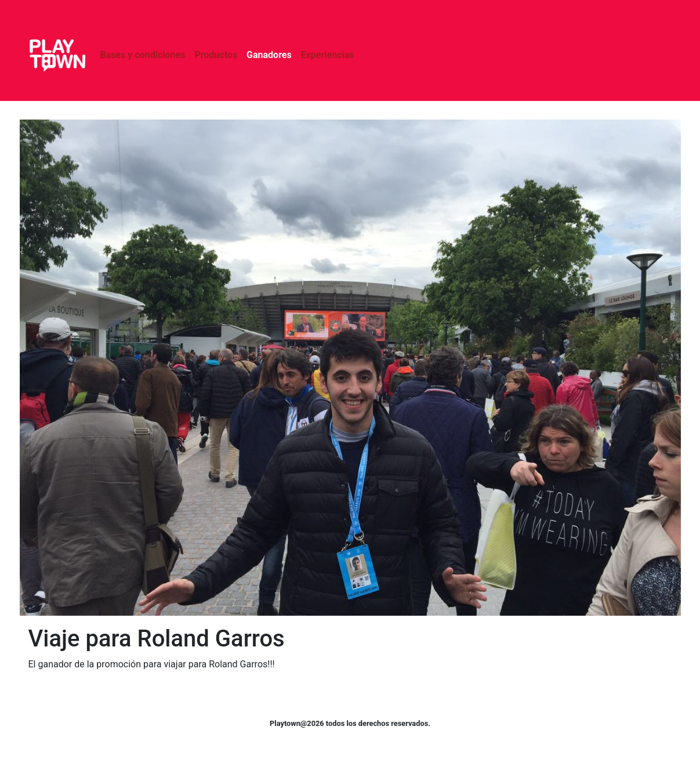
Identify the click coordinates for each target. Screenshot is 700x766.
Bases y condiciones (143, 55)
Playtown (57, 55)
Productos (216, 55)
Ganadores (269, 55)
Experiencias (328, 55)
